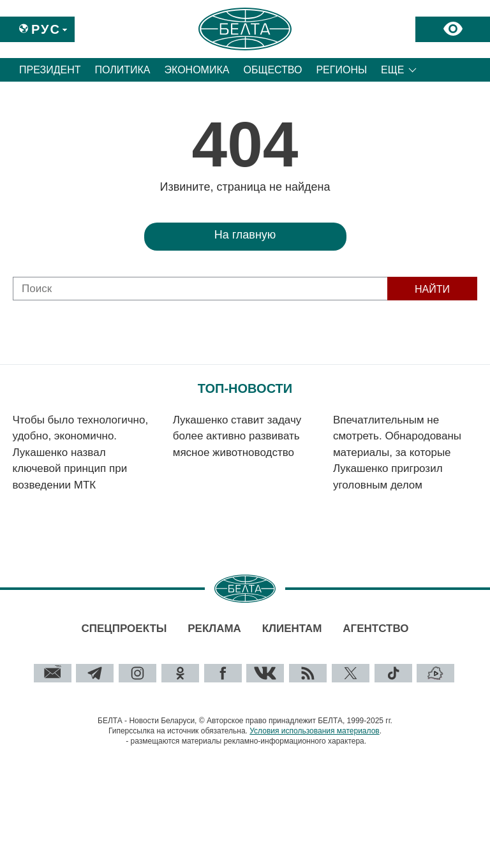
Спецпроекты (124, 629)
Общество (272, 70)
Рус (46, 29)
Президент (50, 70)
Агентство (375, 629)
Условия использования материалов (314, 731)
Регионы (341, 70)
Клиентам (292, 629)
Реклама (214, 629)
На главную (245, 235)
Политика (123, 70)
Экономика (197, 70)
